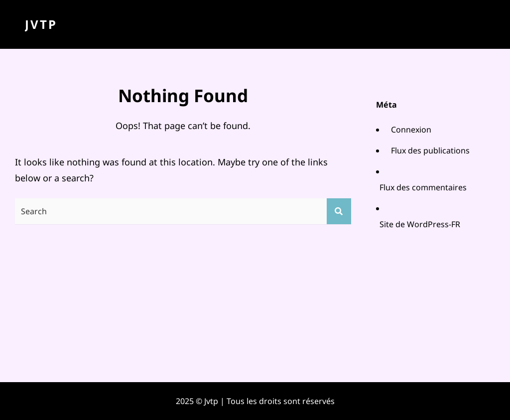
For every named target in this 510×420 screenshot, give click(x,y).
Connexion (411, 130)
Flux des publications (430, 150)
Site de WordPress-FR (420, 224)
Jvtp (41, 24)
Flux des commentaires (423, 187)
